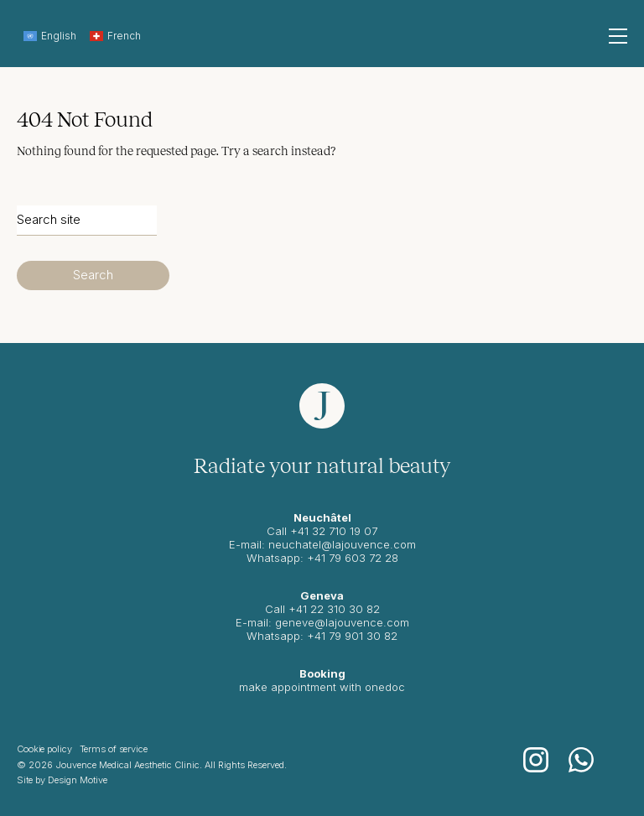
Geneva (322, 595)
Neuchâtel (322, 517)
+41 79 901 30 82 (352, 636)
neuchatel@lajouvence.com (342, 544)
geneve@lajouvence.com (342, 622)
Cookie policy (44, 749)
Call (277, 609)
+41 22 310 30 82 (334, 609)
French (115, 36)
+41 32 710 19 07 (334, 531)
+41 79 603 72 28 (353, 558)
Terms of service (114, 749)
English (50, 36)
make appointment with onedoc (322, 687)
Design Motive (78, 780)
